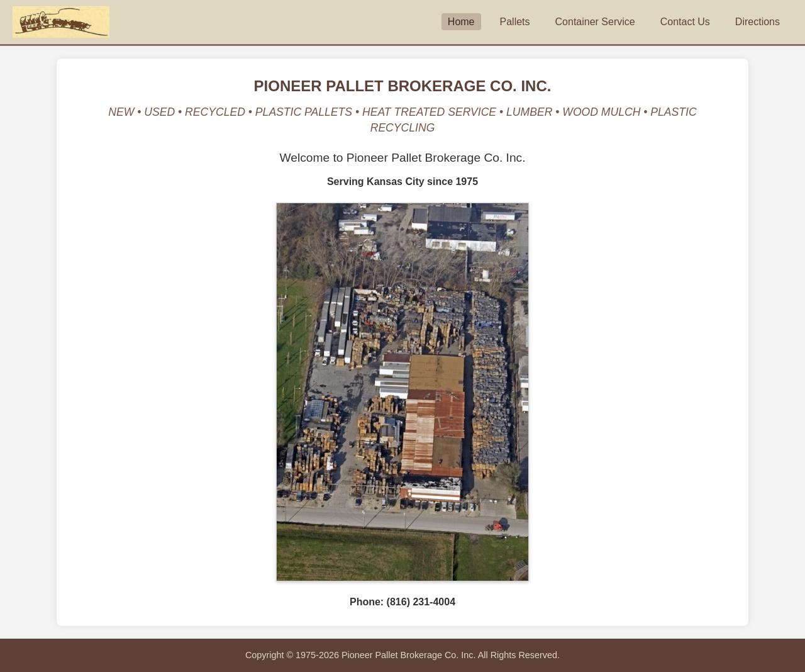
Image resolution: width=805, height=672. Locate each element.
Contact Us (685, 22)
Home (461, 22)
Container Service (595, 22)
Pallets (515, 22)
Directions (758, 22)
